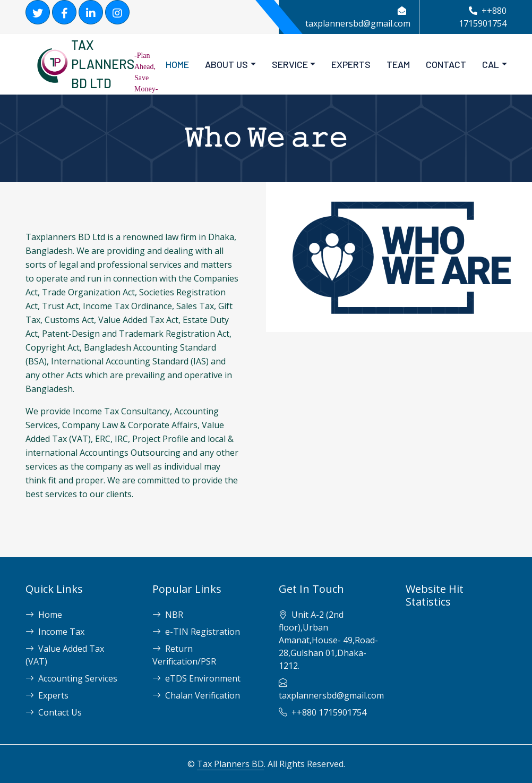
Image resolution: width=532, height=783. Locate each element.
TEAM (398, 64)
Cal (491, 64)
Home (44, 615)
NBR (168, 615)
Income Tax (55, 632)
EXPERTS (351, 64)
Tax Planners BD (230, 764)
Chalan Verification (196, 695)
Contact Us (54, 712)
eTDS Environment (196, 678)
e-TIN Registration (196, 632)
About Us (226, 64)
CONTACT (446, 64)
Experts (47, 695)
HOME (177, 64)
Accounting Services (71, 678)
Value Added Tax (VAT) (65, 655)
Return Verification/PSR (184, 655)
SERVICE (290, 64)
